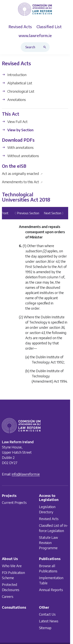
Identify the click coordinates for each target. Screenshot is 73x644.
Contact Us (47, 614)
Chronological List (18, 91)
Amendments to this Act (22, 182)
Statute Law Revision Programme (48, 543)
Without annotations (20, 156)
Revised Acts (49, 519)
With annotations (18, 148)
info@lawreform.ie (26, 474)
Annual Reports (51, 589)
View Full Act (15, 122)
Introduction (14, 75)
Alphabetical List (17, 83)
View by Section (18, 130)
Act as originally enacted (22, 173)
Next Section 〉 (54, 213)
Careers (8, 596)
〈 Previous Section (26, 213)
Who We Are (12, 566)
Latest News (49, 621)
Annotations (14, 100)
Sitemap (45, 628)
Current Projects (14, 502)
